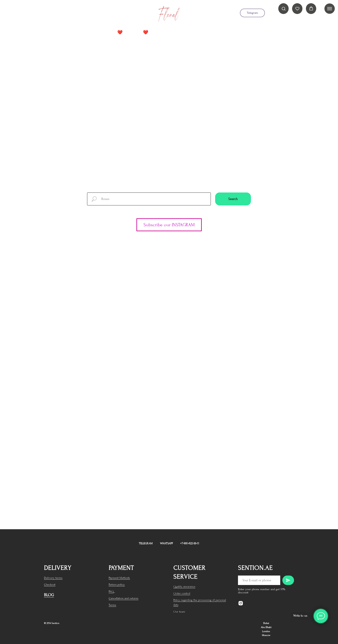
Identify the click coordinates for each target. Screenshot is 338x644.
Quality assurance (184, 586)
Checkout (50, 584)
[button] (284, 9)
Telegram (146, 543)
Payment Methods (119, 578)
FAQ (111, 591)
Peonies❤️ (139, 33)
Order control (182, 593)
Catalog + (164, 33)
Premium (189, 33)
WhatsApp (166, 543)
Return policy (117, 584)
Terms (112, 605)
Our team (179, 612)
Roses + (211, 33)
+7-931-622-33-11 (190, 543)
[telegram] (89, 15)
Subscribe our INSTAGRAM (169, 225)
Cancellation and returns (124, 598)
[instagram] (81, 15)
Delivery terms (53, 578)
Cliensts (234, 33)
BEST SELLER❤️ (109, 33)
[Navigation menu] (330, 9)
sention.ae (255, 568)
